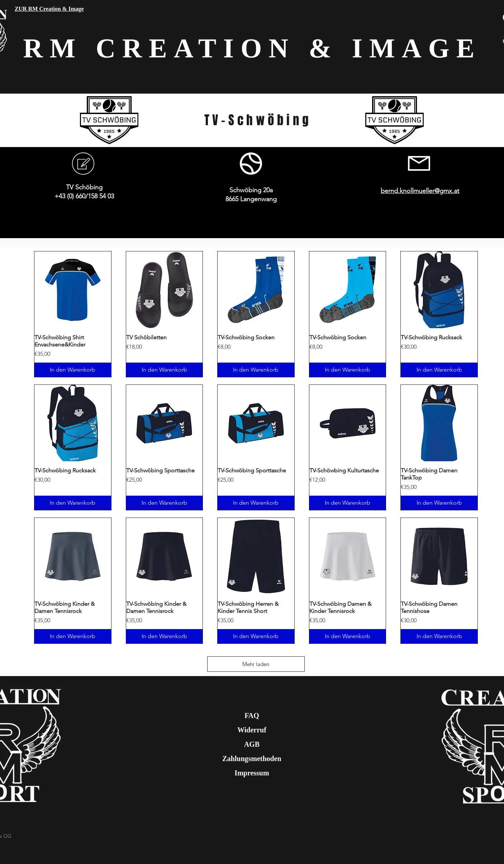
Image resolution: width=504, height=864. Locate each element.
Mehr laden (256, 664)
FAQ (252, 716)
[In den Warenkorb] (73, 370)
